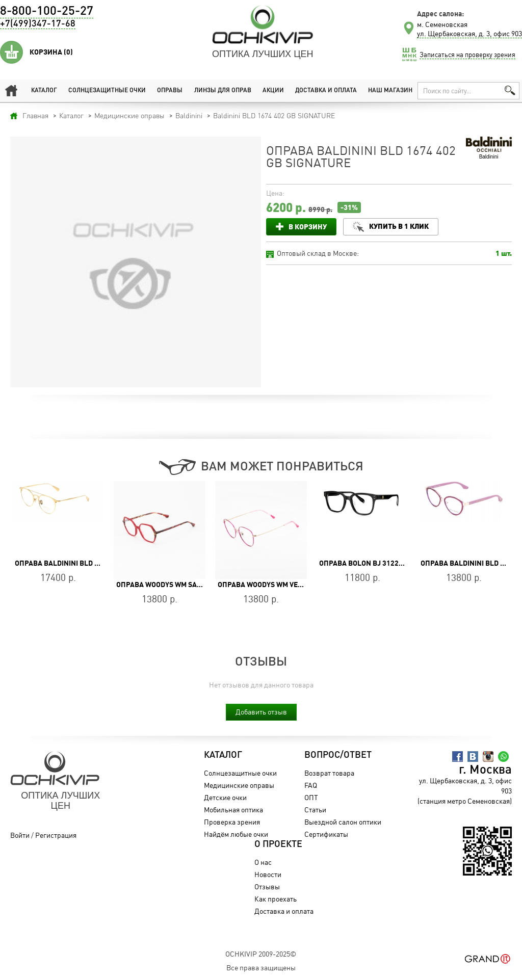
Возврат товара (329, 773)
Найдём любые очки (236, 834)
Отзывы (267, 886)
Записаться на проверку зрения (467, 55)
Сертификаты (326, 834)
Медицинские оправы (239, 785)
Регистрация (56, 835)
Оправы (170, 91)
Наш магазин (390, 91)
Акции (273, 91)
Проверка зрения (232, 822)
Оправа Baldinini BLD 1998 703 (70, 563)
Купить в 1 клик (399, 226)
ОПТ (311, 797)
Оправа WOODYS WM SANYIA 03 (169, 585)
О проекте (278, 844)
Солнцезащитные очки (107, 91)
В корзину (308, 227)
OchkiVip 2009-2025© (261, 954)
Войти (20, 835)
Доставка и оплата (326, 91)
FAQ (311, 785)
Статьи (315, 810)
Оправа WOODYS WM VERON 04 (270, 585)
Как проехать (276, 899)
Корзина (51, 52)
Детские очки (225, 797)
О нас (263, 862)
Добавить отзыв (261, 712)
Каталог (44, 91)
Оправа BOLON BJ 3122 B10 (366, 563)
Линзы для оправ (223, 91)
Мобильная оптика (233, 810)
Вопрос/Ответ (338, 755)
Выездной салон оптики (343, 822)
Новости (268, 874)
